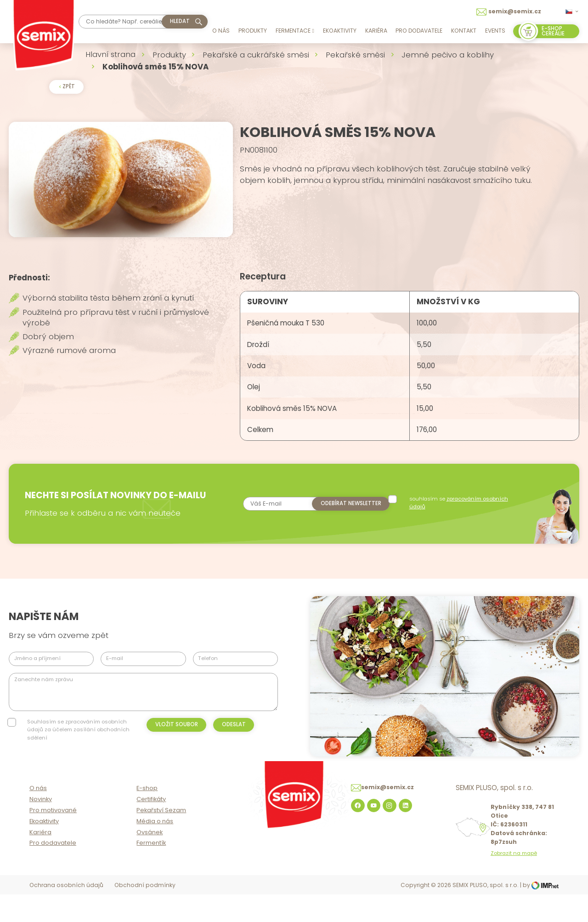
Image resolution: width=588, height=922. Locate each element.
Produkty (253, 31)
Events (495, 31)
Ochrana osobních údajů (66, 913)
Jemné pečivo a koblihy (448, 55)
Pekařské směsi (355, 55)
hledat (180, 21)
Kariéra (376, 31)
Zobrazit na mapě (514, 881)
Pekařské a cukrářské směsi (256, 55)
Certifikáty (151, 828)
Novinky (41, 828)
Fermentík (151, 871)
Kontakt (464, 31)
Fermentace (295, 31)
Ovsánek (150, 860)
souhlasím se (460, 522)
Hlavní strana (110, 54)
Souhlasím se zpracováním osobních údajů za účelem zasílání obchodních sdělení (78, 749)
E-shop (147, 817)
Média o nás (155, 849)
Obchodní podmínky (145, 913)
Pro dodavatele (419, 31)
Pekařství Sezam (161, 838)
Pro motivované (53, 838)
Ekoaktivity (340, 31)
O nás (221, 31)
